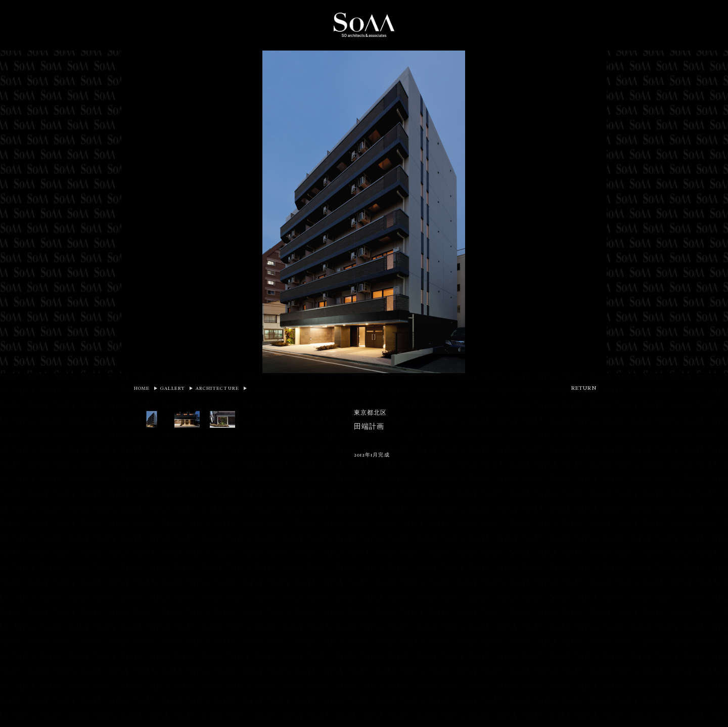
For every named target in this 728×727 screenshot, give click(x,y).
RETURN (584, 388)
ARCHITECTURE (217, 388)
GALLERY (172, 388)
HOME (142, 388)
